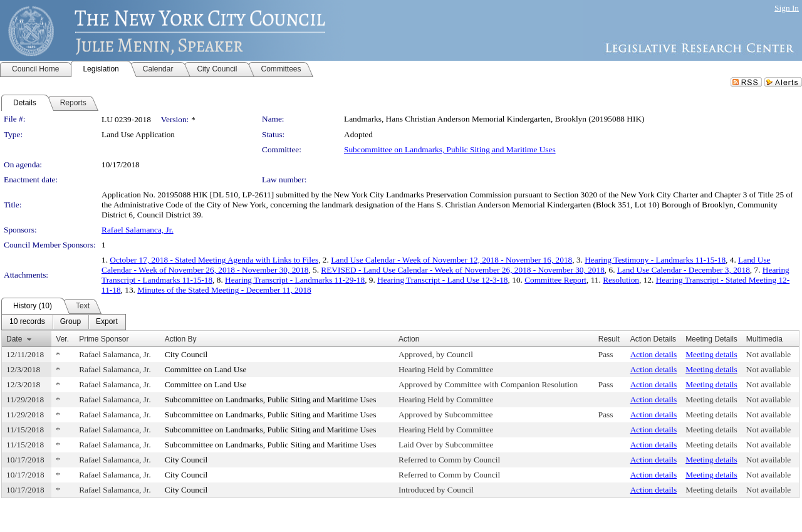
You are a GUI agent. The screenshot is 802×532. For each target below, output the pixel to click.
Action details (654, 354)
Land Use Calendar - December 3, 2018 (684, 270)
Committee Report (555, 280)
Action (409, 339)
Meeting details (711, 354)
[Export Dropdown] (107, 322)
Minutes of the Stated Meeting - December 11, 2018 (224, 290)
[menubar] (64, 322)
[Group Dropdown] (70, 322)
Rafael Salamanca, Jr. (138, 230)
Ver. (62, 339)
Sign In (787, 8)
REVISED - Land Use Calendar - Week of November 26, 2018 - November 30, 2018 (462, 270)
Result (609, 339)
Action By (181, 339)
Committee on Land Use (206, 369)
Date (14, 339)
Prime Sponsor (104, 339)
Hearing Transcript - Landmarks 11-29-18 (295, 280)
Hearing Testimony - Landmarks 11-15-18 (655, 260)
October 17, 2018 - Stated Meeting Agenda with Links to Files (214, 260)
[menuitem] (27, 322)
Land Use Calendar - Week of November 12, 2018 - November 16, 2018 (451, 260)
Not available (768, 354)
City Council (186, 354)
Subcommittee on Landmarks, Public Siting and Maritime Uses (450, 149)
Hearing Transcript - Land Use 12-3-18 (442, 280)
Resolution (621, 280)
